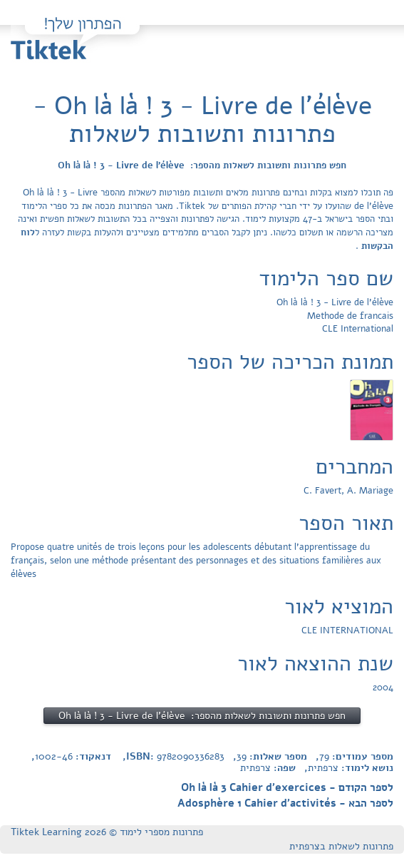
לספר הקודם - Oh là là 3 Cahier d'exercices (287, 787)
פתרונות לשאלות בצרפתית (341, 846)
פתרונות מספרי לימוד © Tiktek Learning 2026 (107, 832)
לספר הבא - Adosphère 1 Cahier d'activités (285, 803)
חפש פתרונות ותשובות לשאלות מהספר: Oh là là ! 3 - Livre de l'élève (202, 165)
